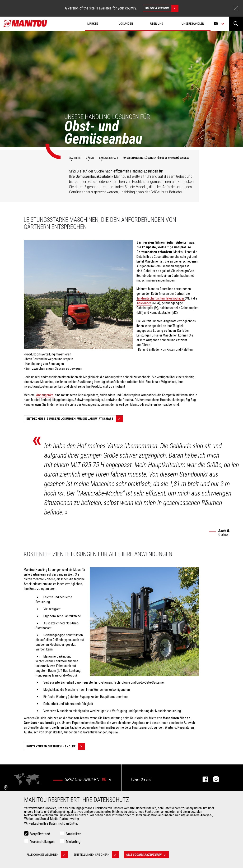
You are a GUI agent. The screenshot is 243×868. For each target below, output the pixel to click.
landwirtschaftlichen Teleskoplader (161, 298)
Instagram (214, 779)
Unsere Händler (193, 24)
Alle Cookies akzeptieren (147, 855)
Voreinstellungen (42, 842)
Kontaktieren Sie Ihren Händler (56, 746)
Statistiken (74, 834)
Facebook (203, 779)
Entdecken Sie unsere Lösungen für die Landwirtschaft (75, 419)
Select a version (162, 8)
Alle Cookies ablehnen (47, 855)
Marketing (73, 842)
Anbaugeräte (45, 395)
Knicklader (144, 303)
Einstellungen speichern (96, 855)
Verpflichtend (40, 834)
